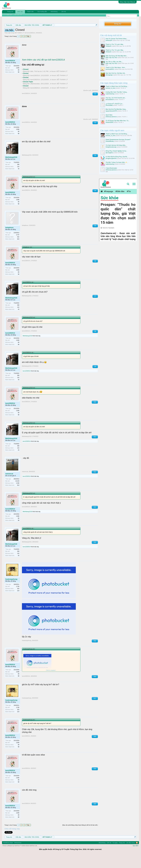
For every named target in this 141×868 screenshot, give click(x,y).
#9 (95, 379)
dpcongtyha (109, 153)
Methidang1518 (11, 170)
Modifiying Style (8, 856)
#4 (95, 204)
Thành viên (30, 12)
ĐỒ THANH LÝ (19, 46)
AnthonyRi (109, 40)
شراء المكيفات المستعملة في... (115, 103)
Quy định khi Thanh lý (29, 34)
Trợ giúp (115, 856)
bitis (32, 84)
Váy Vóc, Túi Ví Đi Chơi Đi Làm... (116, 98)
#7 (95, 309)
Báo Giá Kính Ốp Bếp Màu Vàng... (116, 109)
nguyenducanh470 (111, 111)
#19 (95, 782)
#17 (95, 711)
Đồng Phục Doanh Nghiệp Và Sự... (117, 151)
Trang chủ (10, 12)
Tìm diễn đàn (8, 15)
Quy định (136, 859)
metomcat (9, 487)
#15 (95, 654)
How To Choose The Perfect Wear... (117, 39)
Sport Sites (109, 115)
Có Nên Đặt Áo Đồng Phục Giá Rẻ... (117, 157)
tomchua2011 (110, 69)
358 (18, 177)
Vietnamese (18, 856)
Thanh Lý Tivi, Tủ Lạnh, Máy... (115, 44)
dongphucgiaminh (111, 158)
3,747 (18, 248)
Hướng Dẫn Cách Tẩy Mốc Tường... (117, 92)
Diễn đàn (20, 12)
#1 (95, 107)
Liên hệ (63, 12)
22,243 (17, 494)
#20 (95, 817)
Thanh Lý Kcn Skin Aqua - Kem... (116, 67)
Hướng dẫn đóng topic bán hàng (57, 34)
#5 (95, 239)
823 (18, 252)
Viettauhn (109, 46)
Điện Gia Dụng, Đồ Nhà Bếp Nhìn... (117, 56)
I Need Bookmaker (111, 168)
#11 (95, 450)
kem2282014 (31, 46)
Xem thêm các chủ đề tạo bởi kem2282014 (43, 73)
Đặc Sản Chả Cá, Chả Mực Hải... (116, 73)
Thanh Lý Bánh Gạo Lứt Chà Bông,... (117, 86)
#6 (95, 274)
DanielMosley (110, 141)
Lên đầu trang (131, 856)
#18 (95, 749)
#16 (95, 690)
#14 (95, 555)
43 (19, 182)
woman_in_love (110, 88)
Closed (26, 82)
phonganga (109, 75)
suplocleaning (110, 94)
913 (18, 498)
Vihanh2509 (109, 122)
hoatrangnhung (11, 592)
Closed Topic (28, 95)
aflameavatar (35, 97)
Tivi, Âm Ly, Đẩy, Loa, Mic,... (114, 62)
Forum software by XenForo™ (20, 859)
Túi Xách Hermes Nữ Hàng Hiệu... (116, 145)
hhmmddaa (109, 105)
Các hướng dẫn (42, 12)
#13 (95, 520)
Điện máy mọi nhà (111, 58)
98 (19, 85)
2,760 (18, 599)
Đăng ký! (118, 24)
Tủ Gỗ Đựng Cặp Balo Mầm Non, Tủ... (118, 121)
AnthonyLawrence (111, 117)
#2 (95, 136)
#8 (95, 344)
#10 (95, 415)
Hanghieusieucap (111, 147)
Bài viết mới (18, 15)
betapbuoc (9, 240)
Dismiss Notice (96, 31)
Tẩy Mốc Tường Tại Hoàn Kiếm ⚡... (117, 162)
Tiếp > (28, 49)
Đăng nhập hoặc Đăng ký (128, 2)
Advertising (54, 12)
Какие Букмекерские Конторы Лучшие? (118, 139)
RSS (137, 856)
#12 (95, 485)
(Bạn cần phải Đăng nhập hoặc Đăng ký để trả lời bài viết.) (80, 838)
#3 (95, 168)
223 (18, 604)
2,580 (18, 81)
